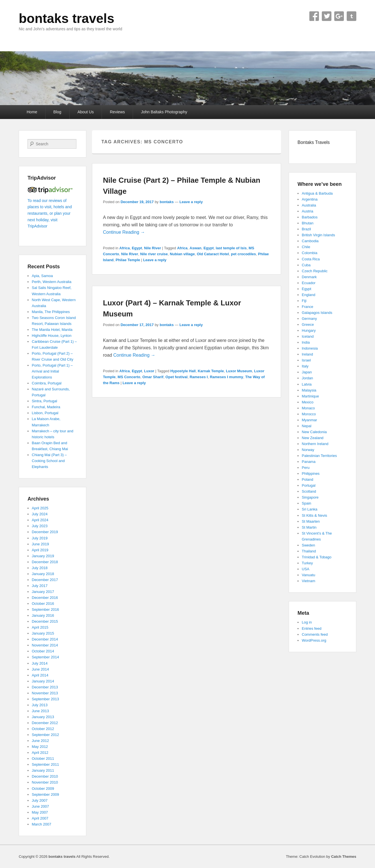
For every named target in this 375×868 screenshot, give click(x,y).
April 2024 (40, 520)
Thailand (309, 551)
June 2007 (40, 806)
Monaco (308, 408)
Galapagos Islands (317, 313)
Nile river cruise (154, 254)
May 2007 (40, 812)
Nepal (307, 426)
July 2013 (40, 705)
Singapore (310, 497)
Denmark (309, 277)
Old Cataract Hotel (213, 254)
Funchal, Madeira (46, 407)
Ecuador (308, 283)
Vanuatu (308, 575)
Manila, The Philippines (51, 312)
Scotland (309, 491)
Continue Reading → (124, 232)
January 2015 (43, 633)
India (306, 342)
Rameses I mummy (226, 377)
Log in (307, 622)
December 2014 (45, 639)
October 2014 (43, 651)
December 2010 (45, 776)
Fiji (304, 301)
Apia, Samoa (42, 276)
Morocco (309, 414)
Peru (306, 468)
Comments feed (315, 634)
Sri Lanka (309, 509)
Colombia (309, 253)
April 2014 (40, 675)
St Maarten (311, 521)
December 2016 (45, 598)
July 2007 (40, 800)
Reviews (117, 112)
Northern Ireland (315, 444)
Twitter (327, 16)
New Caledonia (314, 432)
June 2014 (40, 669)
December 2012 (45, 723)
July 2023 (40, 526)
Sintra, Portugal (44, 401)
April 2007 (40, 818)
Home (32, 112)
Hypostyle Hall (183, 371)
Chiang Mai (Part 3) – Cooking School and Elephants (49, 461)
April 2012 (40, 753)
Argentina (310, 199)
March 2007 (41, 824)
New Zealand (313, 438)
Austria (307, 211)
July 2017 (40, 586)
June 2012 (40, 741)
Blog (57, 112)
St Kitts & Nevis (314, 515)
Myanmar (309, 420)
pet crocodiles (243, 254)
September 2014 (45, 657)
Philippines (311, 474)
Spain (306, 503)
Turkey (307, 563)
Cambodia (310, 241)
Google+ (339, 16)
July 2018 (40, 568)
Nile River (153, 248)
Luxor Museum (239, 371)
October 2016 (43, 604)
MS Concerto (129, 377)
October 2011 (43, 759)
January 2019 (43, 556)
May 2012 (40, 747)
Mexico (307, 402)
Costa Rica (311, 259)
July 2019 (40, 538)
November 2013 (45, 693)
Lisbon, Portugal (45, 413)
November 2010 (45, 782)
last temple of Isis (231, 248)
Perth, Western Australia (52, 282)
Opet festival (177, 377)
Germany (309, 319)
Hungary (309, 330)
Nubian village (182, 254)
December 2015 (45, 621)
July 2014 (40, 663)
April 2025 (40, 508)
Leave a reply (191, 202)
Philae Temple (128, 260)
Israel (306, 360)
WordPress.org (314, 640)
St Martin (309, 527)
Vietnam (308, 581)
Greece (308, 325)
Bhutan (307, 223)
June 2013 (40, 711)
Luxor (149, 371)
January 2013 (43, 717)
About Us (86, 112)
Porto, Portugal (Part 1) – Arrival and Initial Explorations (52, 371)
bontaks (167, 202)
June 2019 (40, 544)
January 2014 (43, 681)
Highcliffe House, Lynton (52, 336)
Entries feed (311, 628)
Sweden (308, 545)
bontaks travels (66, 18)
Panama (308, 462)
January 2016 (43, 615)
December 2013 (45, 687)
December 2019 (45, 532)
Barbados (310, 217)
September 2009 (45, 794)
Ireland (307, 354)
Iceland (308, 336)
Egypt (137, 248)
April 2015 (40, 627)
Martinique (310, 396)
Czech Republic (315, 271)
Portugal (308, 485)
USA (306, 569)
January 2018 (43, 574)
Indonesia (310, 348)
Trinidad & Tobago (317, 557)
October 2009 (43, 789)
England (308, 295)
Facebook (314, 16)
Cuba (306, 265)
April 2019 (40, 550)
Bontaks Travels (314, 142)
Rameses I (199, 377)
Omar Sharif (153, 377)
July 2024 (40, 514)
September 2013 (45, 699)
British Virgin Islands (318, 235)
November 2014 (45, 645)
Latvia (307, 384)
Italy (305, 366)
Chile (306, 247)
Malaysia (309, 390)
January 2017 (43, 592)
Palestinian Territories (319, 456)
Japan (307, 372)
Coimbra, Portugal (47, 383)
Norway (308, 450)
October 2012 (43, 729)
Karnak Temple (211, 371)
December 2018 (45, 562)
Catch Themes (344, 857)
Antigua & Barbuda (317, 193)
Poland (307, 479)
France (307, 307)
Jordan (307, 378)
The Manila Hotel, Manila (52, 330)
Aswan (196, 248)
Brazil (306, 229)
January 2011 (43, 770)
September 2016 (45, 609)
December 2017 (45, 580)
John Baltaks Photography (164, 112)
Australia (309, 205)
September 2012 (45, 735)
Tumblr (352, 16)
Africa (125, 248)
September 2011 (45, 764)
